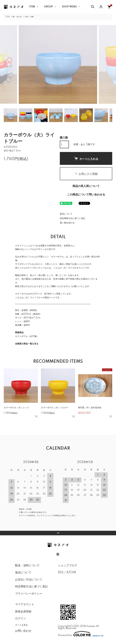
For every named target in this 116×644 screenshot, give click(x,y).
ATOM (71, 573)
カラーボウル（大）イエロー (55, 408)
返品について (66, 214)
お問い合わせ (23, 631)
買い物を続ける (67, 223)
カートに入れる (86, 159)
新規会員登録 (23, 612)
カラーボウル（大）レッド (16, 408)
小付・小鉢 (29, 17)
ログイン (21, 619)
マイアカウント (25, 604)
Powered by (79, 634)
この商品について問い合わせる (86, 195)
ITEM (32, 7)
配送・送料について (27, 566)
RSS (61, 573)
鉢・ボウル (17, 17)
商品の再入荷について (86, 186)
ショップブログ (68, 566)
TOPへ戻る (58, 533)
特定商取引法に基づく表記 (72, 218)
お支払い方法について (29, 580)
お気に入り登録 (86, 174)
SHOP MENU (69, 7)
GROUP (48, 7)
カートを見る (21, 625)
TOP (8, 17)
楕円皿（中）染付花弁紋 (90, 408)
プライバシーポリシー (29, 594)
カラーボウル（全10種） (27, 336)
